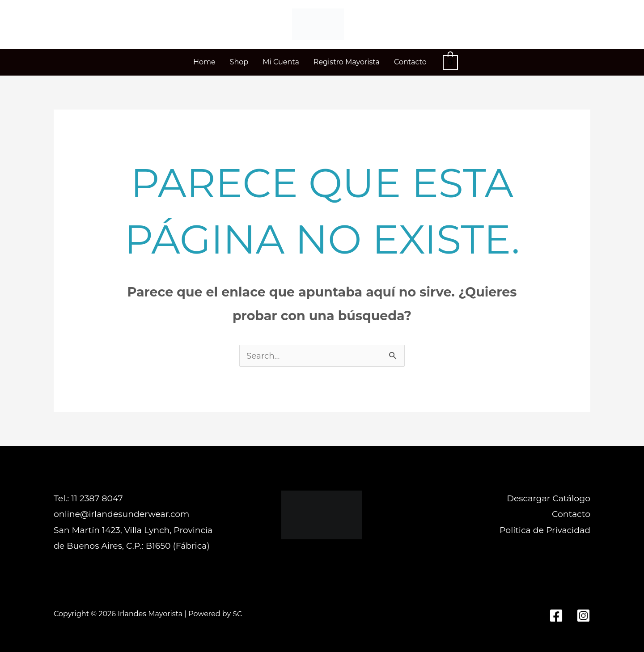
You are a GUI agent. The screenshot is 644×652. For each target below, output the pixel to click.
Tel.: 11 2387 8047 (88, 498)
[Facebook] (556, 616)
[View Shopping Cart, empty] (450, 62)
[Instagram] (583, 616)
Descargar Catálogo (548, 498)
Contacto (571, 514)
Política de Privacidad (545, 530)
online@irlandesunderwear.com (122, 514)
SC (237, 614)
